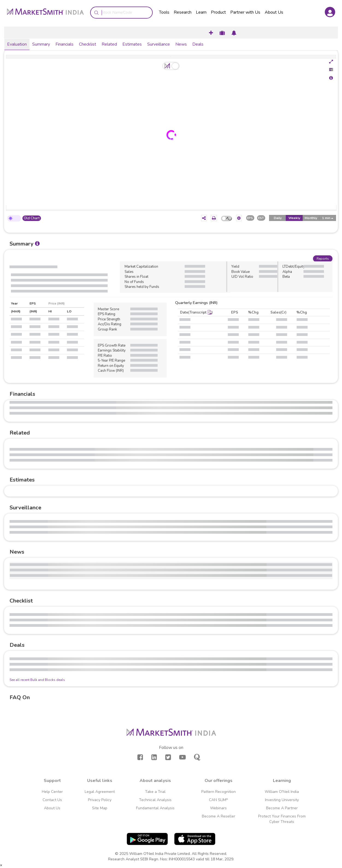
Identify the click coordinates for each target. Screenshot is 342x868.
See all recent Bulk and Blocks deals (37, 680)
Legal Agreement (100, 792)
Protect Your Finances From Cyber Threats (282, 819)
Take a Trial (155, 792)
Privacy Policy (100, 800)
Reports (323, 259)
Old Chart (32, 218)
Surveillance (159, 44)
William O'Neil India (282, 792)
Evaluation (17, 44)
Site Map (100, 808)
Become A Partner (282, 808)
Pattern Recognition (219, 792)
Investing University (282, 800)
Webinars (218, 808)
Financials (64, 44)
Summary (41, 44)
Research (183, 12)
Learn (201, 12)
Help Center (52, 792)
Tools (164, 12)
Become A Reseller (219, 816)
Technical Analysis (155, 800)
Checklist (88, 44)
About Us (274, 12)
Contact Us (52, 800)
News (181, 44)
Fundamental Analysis (155, 808)
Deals (198, 44)
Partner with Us (245, 12)
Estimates (132, 44)
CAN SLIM (218, 800)
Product (218, 12)
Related (109, 44)
